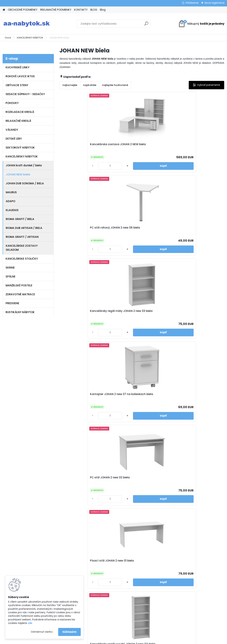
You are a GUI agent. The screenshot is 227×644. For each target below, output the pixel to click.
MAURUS (11, 192)
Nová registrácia (215, 3)
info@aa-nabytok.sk (135, 547)
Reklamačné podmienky (82, 551)
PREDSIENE (12, 303)
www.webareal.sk (128, 641)
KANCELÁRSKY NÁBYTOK (30, 38)
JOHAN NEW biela (18, 174)
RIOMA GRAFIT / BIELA (20, 219)
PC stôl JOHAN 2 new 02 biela (138, 228)
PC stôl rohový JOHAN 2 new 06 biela (139, 146)
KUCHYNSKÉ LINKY (17, 67)
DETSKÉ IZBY (14, 139)
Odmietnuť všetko (42, 632)
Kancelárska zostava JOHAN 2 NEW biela (84, 146)
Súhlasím (69, 632)
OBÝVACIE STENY (17, 85)
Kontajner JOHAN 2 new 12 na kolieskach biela (138, 479)
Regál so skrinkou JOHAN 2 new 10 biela (86, 396)
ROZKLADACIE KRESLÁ (20, 112)
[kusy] (72, 166)
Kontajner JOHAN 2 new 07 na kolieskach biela (84, 229)
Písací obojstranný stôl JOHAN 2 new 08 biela (140, 396)
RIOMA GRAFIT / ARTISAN (22, 237)
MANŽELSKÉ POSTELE (19, 285)
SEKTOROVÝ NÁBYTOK (20, 148)
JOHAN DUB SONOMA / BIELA (25, 183)
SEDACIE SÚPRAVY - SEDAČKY (25, 94)
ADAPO (10, 201)
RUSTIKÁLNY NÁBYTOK (20, 312)
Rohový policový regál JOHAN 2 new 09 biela (194, 313)
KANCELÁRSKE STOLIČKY (22, 259)
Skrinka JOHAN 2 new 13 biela (193, 394)
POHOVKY (12, 103)
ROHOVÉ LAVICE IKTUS (20, 76)
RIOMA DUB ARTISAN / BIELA (24, 228)
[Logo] (27, 24)
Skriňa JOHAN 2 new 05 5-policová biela (142, 313)
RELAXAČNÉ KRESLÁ (18, 121)
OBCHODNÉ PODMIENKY (23, 10)
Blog (103, 10)
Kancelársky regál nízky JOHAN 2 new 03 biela (195, 146)
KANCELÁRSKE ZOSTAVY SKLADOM (22, 248)
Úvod (8, 38)
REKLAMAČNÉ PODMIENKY (56, 10)
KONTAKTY (81, 10)
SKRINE (10, 268)
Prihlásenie (192, 3)
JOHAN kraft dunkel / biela (24, 165)
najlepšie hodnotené (115, 85)
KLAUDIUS (12, 210)
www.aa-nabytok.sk (135, 551)
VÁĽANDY (12, 130)
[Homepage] (4, 10)
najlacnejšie (70, 85)
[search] (146, 25)
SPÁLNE (10, 276)
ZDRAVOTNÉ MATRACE (20, 294)
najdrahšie (90, 85)
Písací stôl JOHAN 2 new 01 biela (195, 228)
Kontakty (72, 556)
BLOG (94, 10)
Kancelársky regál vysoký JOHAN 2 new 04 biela (86, 313)
